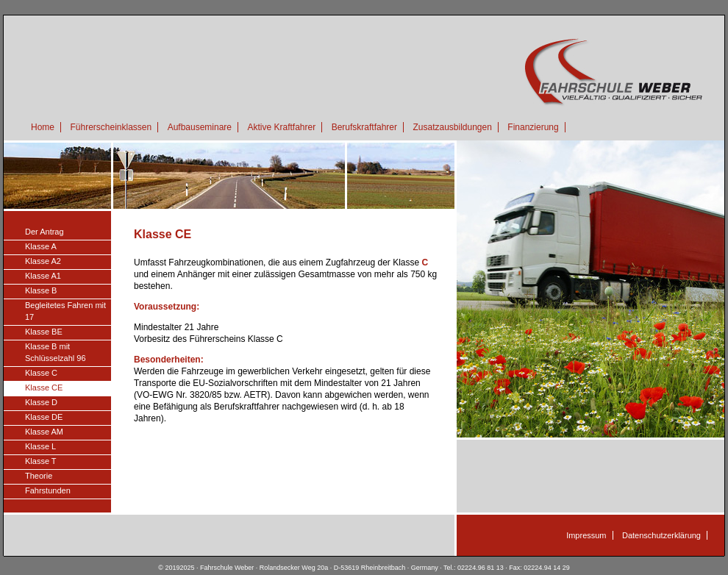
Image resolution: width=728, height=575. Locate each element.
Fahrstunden (48, 490)
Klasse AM (44, 432)
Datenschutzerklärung (661, 535)
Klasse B (41, 290)
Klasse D (41, 402)
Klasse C (41, 373)
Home (43, 127)
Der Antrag (44, 232)
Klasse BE (44, 332)
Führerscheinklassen (111, 127)
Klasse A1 (43, 276)
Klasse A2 (43, 261)
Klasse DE (44, 417)
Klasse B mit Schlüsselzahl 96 (56, 352)
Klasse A (41, 246)
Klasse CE (44, 387)
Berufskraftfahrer (364, 127)
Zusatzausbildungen (452, 127)
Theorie (39, 476)
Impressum (586, 535)
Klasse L (40, 446)
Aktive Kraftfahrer (281, 127)
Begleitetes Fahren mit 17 (65, 311)
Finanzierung (533, 127)
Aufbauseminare (200, 127)
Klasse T (41, 461)
